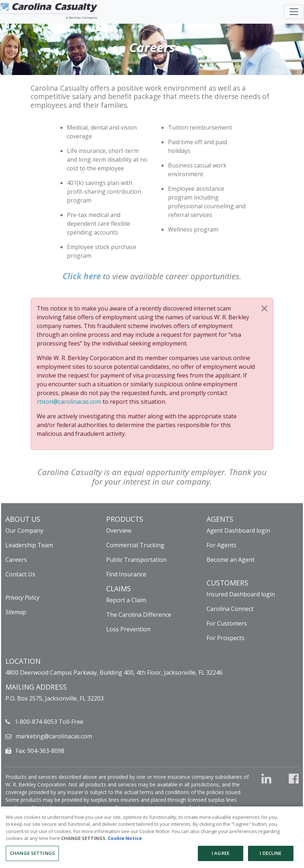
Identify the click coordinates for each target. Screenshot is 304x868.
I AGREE (221, 856)
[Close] (264, 308)
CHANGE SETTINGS (83, 841)
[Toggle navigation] (293, 10)
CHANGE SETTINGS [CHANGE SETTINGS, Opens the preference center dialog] (32, 856)
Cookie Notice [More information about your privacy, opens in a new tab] (125, 841)
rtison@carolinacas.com (69, 402)
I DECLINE (271, 856)
